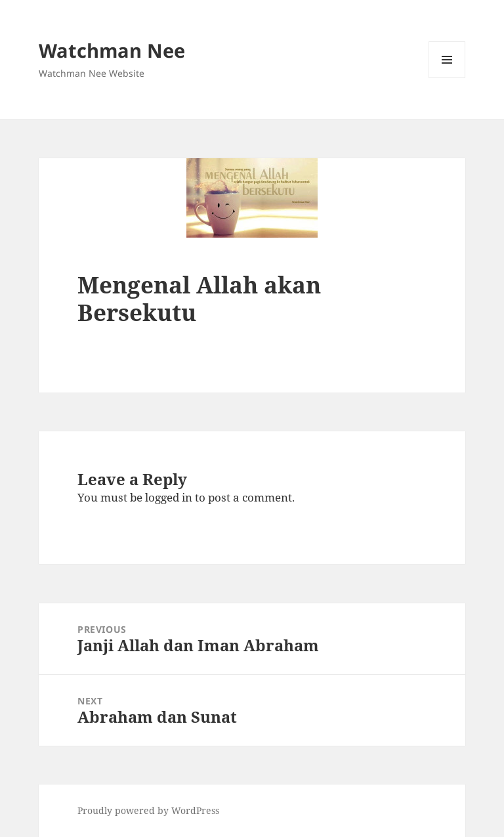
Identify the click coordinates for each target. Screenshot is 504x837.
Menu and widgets (447, 78)
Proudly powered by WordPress (148, 810)
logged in (169, 497)
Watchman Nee (112, 50)
